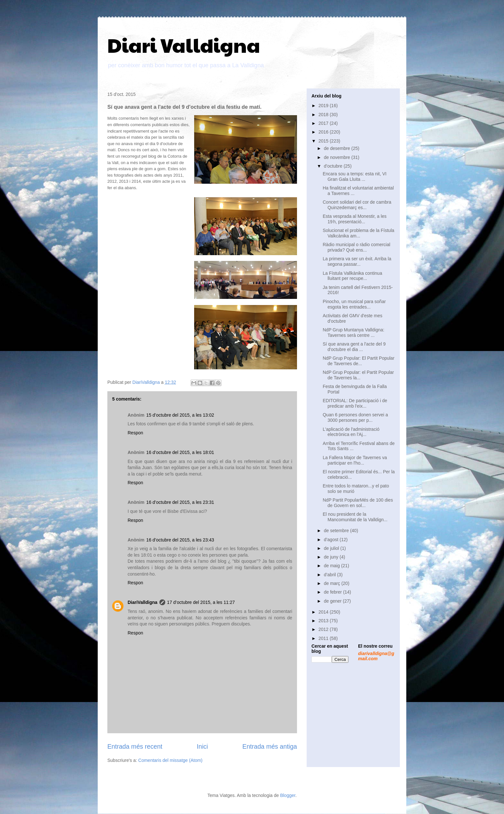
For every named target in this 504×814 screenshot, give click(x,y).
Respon (135, 433)
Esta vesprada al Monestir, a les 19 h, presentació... (355, 219)
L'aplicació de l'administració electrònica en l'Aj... (351, 432)
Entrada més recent (135, 746)
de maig (332, 566)
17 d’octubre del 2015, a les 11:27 (201, 602)
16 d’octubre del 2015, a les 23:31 (180, 502)
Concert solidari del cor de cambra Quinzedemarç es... (357, 205)
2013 (324, 621)
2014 (324, 612)
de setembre (337, 531)
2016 (324, 132)
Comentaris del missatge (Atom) (170, 760)
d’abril (330, 575)
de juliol (332, 548)
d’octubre (333, 166)
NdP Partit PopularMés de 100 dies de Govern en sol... (358, 503)
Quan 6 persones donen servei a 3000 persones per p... (355, 417)
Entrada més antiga (270, 746)
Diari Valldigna (184, 45)
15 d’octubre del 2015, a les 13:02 (180, 415)
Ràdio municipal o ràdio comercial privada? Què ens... (356, 247)
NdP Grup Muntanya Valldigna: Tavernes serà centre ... (354, 333)
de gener (333, 601)
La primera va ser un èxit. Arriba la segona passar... (357, 261)
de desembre (337, 148)
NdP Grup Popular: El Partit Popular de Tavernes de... (359, 361)
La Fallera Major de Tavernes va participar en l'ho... (355, 460)
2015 (324, 141)
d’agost (332, 540)
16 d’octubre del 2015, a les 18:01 (180, 452)
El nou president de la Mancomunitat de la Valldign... (355, 517)
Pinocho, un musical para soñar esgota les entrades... (354, 304)
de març (332, 583)
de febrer (333, 592)
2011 (324, 638)
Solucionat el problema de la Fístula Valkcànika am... (359, 233)
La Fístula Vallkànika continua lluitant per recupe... (352, 276)
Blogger (288, 795)
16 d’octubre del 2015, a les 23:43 (180, 540)
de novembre (337, 157)
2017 (324, 123)
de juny (332, 557)
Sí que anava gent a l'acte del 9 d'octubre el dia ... (354, 347)
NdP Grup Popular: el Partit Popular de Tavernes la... (358, 375)
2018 (324, 115)
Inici (202, 746)
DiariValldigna (143, 602)
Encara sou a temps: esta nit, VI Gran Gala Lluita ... (355, 176)
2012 (324, 629)
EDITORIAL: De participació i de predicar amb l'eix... (355, 403)
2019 (324, 106)
